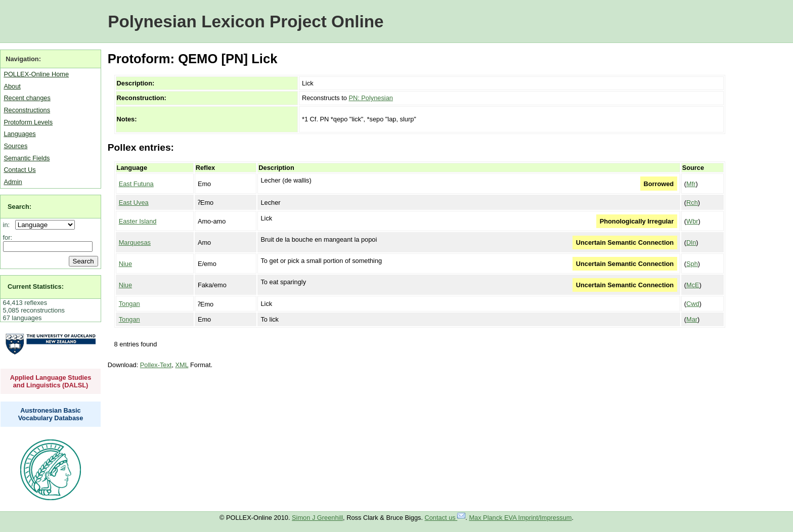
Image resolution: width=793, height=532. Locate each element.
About (12, 86)
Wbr (692, 221)
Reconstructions (27, 110)
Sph (692, 264)
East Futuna (136, 184)
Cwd (693, 304)
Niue (125, 264)
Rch (692, 203)
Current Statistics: (36, 286)
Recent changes (27, 98)
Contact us (445, 518)
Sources (15, 146)
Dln (691, 242)
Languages (19, 134)
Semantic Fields (27, 158)
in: (8, 225)
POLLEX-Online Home (36, 74)
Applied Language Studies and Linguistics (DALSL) (51, 381)
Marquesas (135, 242)
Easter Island (138, 221)
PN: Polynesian (371, 98)
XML (182, 365)
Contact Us (19, 170)
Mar (692, 319)
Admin (13, 182)
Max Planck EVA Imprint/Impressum (520, 518)
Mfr (691, 184)
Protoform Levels (28, 122)
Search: (19, 207)
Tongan (129, 304)
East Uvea (134, 203)
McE (693, 285)
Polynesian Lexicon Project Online (246, 21)
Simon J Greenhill (317, 518)
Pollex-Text (156, 365)
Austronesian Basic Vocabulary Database (51, 414)
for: (8, 237)
